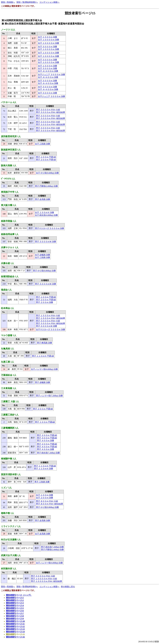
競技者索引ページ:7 (15, 613)
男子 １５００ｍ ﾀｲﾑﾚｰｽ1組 (48, 316)
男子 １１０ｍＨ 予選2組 (45, 466)
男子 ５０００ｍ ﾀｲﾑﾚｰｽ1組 (48, 110)
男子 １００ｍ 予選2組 (46, 297)
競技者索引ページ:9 (15, 619)
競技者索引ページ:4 (15, 606)
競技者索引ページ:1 (15, 598)
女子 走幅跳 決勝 (42, 255)
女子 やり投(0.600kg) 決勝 (47, 173)
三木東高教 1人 (9, 388)
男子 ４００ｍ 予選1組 (47, 447)
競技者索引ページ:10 (15, 621)
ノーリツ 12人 (8, 30)
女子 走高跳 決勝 (42, 534)
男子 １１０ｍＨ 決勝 (43, 469)
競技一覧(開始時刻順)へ (27, 2)
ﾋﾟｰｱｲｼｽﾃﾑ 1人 (8, 179)
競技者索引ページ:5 (15, 608)
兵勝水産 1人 (7, 263)
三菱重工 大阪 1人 (10, 402)
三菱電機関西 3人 (10, 428)
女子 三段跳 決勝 (42, 144)
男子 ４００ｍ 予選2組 (47, 438)
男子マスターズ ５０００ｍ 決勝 (49, 228)
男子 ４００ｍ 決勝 (45, 440)
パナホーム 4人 (9, 102)
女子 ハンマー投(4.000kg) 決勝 (44, 369)
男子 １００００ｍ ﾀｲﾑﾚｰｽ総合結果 (46, 581)
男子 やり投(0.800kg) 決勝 (44, 271)
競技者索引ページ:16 (15, 637)
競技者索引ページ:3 (15, 603)
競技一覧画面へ (8, 2)
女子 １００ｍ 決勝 (44, 495)
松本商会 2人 (7, 308)
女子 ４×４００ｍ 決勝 (48, 71)
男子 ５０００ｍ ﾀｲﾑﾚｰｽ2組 (48, 128)
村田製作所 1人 (9, 569)
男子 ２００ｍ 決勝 (44, 302)
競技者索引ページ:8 (15, 616)
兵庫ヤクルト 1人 (10, 247)
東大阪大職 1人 (9, 205)
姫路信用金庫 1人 (10, 234)
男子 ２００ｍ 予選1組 (46, 160)
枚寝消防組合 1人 (10, 277)
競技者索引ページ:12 (15, 626)
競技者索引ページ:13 (15, 629)
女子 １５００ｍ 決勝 (47, 37)
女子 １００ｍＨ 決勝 (44, 212)
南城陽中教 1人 (9, 459)
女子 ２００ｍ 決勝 (44, 498)
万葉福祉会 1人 (9, 375)
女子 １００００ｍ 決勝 (48, 40)
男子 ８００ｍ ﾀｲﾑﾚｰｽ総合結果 (49, 504)
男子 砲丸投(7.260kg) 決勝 (48, 453)
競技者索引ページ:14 (15, 632)
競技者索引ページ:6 (15, 611)
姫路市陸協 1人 (9, 221)
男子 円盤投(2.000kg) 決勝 (46, 186)
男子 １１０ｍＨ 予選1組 (43, 356)
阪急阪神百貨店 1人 (11, 150)
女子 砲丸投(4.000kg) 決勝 (46, 215)
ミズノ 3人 (6, 488)
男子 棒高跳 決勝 (44, 343)
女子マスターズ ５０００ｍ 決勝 (50, 329)
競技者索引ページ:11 (15, 624)
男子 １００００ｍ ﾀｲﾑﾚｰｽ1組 (44, 579)
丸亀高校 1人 (7, 349)
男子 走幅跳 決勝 (42, 382)
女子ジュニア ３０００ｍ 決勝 (51, 75)
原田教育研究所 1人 (11, 136)
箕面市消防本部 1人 (11, 474)
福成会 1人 (6, 290)
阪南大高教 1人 (9, 166)
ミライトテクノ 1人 (11, 526)
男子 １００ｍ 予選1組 (46, 157)
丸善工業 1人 (7, 362)
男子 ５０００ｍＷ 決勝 (45, 242)
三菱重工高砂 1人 (10, 415)
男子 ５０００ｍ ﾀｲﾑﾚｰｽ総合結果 (50, 112)
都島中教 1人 (7, 513)
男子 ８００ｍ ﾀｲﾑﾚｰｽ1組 (47, 501)
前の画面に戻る (68, 587)
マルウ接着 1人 (9, 335)
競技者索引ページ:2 (15, 600)
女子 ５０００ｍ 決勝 (47, 47)
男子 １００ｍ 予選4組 (45, 422)
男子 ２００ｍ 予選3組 (46, 300)
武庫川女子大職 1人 (11, 555)
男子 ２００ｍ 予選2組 (47, 444)
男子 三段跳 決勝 (42, 482)
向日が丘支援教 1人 (11, 540)
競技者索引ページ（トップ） (19, 595)
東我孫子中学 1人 (10, 192)
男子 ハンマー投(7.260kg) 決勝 (49, 396)
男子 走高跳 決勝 (42, 199)
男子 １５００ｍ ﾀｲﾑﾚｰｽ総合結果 (50, 318)
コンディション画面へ (49, 2)
